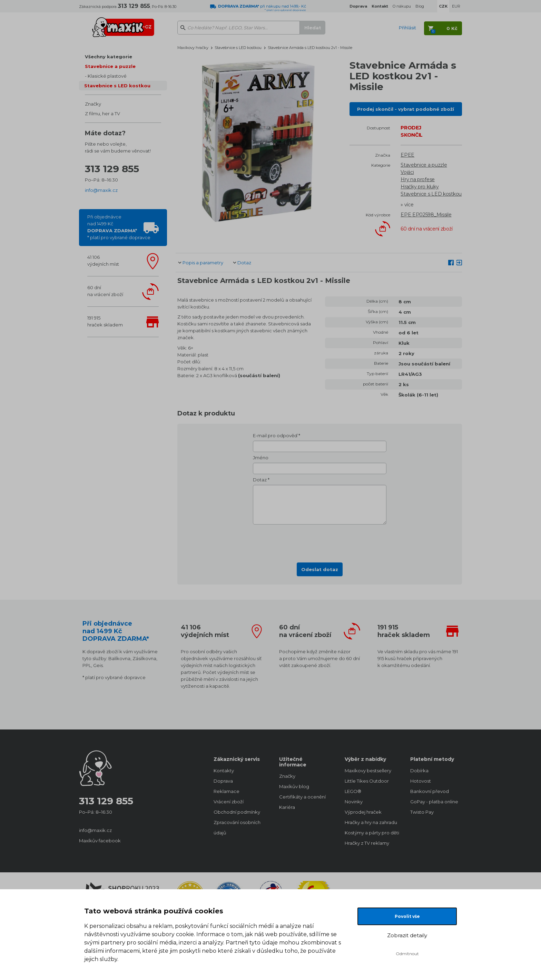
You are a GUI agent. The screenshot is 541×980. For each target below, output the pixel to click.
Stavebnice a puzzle (110, 66)
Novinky (354, 802)
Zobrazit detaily (407, 935)
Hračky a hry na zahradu (371, 822)
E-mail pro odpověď (275, 435)
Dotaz (244, 263)
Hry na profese (418, 179)
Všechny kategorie (109, 57)
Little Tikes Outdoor (367, 781)
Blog (420, 6)
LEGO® (353, 791)
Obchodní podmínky (237, 812)
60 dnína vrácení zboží (105, 291)
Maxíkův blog (294, 786)
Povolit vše (407, 916)
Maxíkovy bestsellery (368, 771)
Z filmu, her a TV (102, 114)
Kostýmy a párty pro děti (371, 833)
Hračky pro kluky (420, 187)
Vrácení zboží (229, 802)
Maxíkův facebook (100, 841)
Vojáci (407, 172)
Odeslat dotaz (320, 569)
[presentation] (320, 541)
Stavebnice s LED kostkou (117, 86)
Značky (93, 104)
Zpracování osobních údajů (237, 827)
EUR (456, 6)
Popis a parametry (203, 263)
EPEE (407, 155)
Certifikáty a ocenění (302, 797)
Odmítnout (407, 954)
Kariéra (287, 807)
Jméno (261, 458)
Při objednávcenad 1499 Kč (119, 227)
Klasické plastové (107, 76)
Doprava (223, 781)
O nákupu (402, 6)
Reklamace (227, 791)
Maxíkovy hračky (193, 48)
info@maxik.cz (101, 190)
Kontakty (224, 771)
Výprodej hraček (363, 812)
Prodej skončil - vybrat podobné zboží (406, 109)
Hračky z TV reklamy (367, 843)
